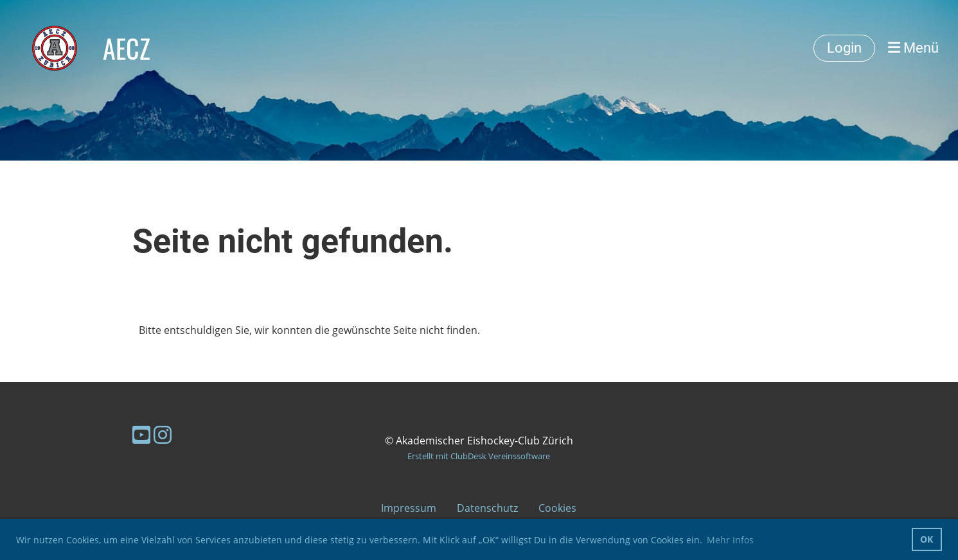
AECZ (127, 48)
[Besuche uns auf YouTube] (141, 434)
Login (844, 48)
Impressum (409, 508)
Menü (913, 48)
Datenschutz (487, 508)
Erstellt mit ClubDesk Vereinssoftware (479, 456)
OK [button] (927, 539)
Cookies (557, 508)
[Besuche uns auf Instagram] (163, 434)
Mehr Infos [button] (730, 540)
